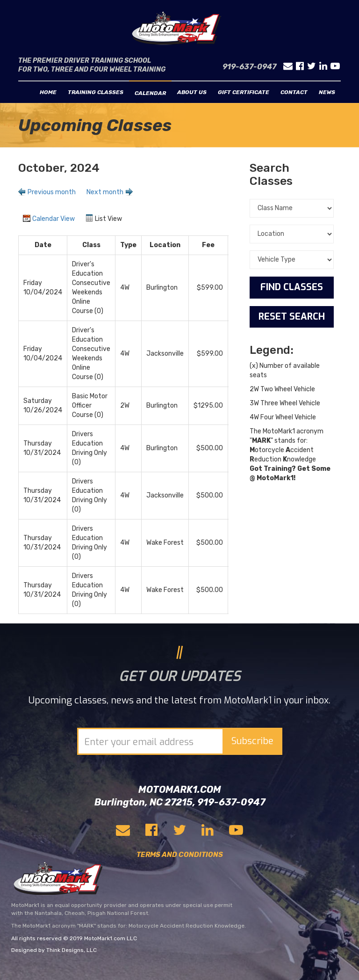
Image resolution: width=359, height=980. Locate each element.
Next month (105, 192)
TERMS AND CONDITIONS (180, 855)
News (327, 92)
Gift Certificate (244, 92)
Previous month (52, 192)
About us (192, 92)
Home (48, 92)
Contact (294, 92)
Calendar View (54, 219)
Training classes (96, 92)
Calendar (150, 93)
